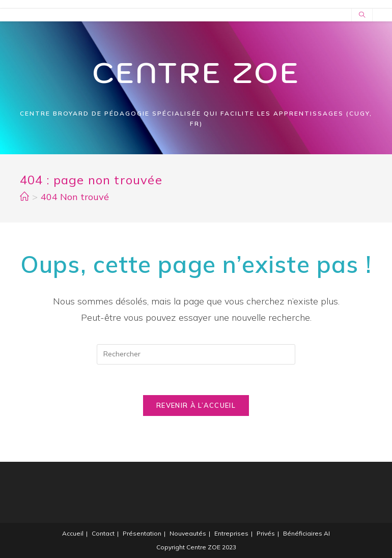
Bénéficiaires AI (306, 533)
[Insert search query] (196, 354)
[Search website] (362, 15)
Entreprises (231, 533)
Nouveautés (188, 533)
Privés (266, 533)
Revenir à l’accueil (196, 405)
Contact (103, 533)
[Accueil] (24, 197)
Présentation (142, 533)
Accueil (73, 533)
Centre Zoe (196, 72)
